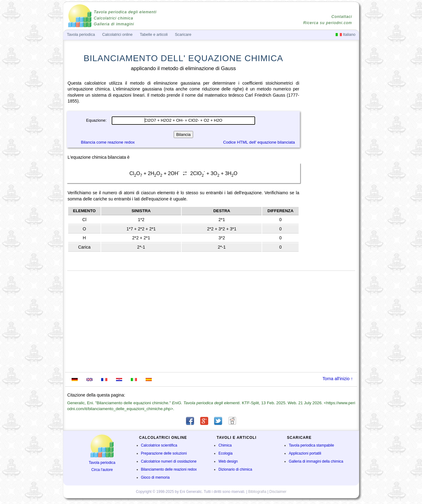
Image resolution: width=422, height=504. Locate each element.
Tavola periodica (102, 463)
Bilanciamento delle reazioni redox (169, 469)
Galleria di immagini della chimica (316, 461)
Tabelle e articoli (154, 35)
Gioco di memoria (155, 477)
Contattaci (342, 17)
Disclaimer (278, 492)
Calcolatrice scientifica (159, 445)
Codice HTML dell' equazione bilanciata (259, 142)
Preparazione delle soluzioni (164, 453)
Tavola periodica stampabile (311, 445)
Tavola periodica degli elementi (125, 12)
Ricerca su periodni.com (328, 23)
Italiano (345, 35)
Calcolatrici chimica (114, 18)
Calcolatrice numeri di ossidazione (169, 461)
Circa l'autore (102, 470)
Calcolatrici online (117, 35)
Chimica (225, 445)
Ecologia (225, 453)
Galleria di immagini (114, 24)
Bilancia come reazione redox (108, 142)
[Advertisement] (330, 175)
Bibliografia (257, 492)
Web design (228, 461)
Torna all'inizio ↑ (338, 379)
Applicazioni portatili (305, 453)
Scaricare (183, 35)
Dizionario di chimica (235, 469)
